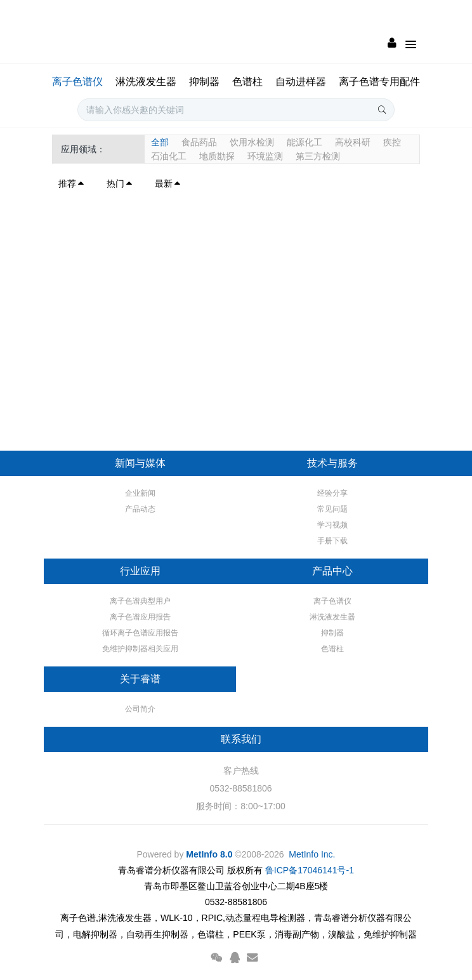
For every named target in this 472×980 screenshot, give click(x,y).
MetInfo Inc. (312, 854)
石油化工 (169, 156)
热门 (120, 183)
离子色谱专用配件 (379, 82)
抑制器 (204, 82)
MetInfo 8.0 (209, 854)
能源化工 (305, 142)
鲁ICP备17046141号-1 (310, 870)
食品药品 (199, 142)
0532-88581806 (240, 788)
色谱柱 (247, 82)
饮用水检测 (252, 142)
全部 (160, 142)
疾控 (392, 142)
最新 (168, 183)
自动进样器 (301, 82)
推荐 (72, 183)
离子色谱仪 (77, 82)
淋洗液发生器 (146, 82)
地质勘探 (217, 156)
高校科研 (353, 142)
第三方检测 (318, 156)
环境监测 (265, 156)
